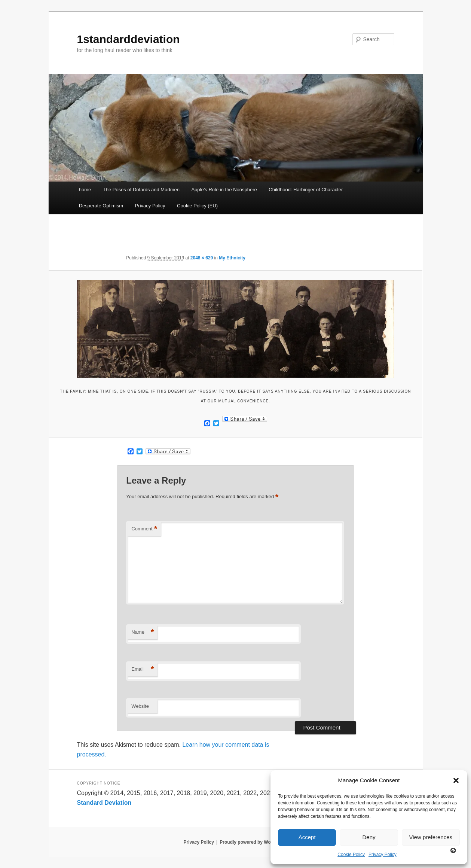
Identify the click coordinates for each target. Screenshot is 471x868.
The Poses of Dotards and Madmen (141, 190)
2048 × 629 (202, 258)
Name (143, 632)
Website (140, 706)
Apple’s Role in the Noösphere (224, 190)
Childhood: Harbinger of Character (306, 190)
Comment (144, 529)
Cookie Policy (351, 855)
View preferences (431, 837)
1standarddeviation (129, 39)
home (85, 190)
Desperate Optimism (101, 206)
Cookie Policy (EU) (197, 206)
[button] (456, 780)
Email (143, 669)
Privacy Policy (383, 855)
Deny (369, 837)
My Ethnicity (232, 258)
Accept (307, 837)
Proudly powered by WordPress (253, 842)
